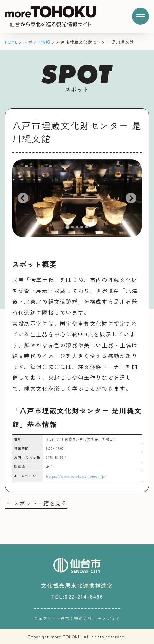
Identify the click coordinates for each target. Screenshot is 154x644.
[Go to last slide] (23, 198)
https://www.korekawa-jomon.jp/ (76, 476)
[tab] (67, 227)
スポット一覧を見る (40, 503)
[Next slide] (131, 198)
